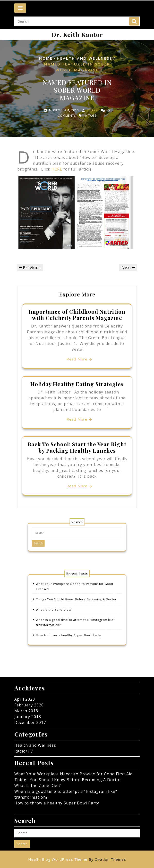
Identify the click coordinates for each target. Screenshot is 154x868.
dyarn (92, 110)
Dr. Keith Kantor (77, 34)
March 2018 (26, 711)
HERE (57, 169)
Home (46, 58)
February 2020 (29, 705)
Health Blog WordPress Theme (77, 859)
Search (134, 20)
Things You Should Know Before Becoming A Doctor (76, 601)
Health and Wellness (85, 58)
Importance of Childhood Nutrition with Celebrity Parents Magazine (77, 315)
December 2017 (30, 722)
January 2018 (28, 717)
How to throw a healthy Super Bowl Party (70, 630)
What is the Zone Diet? (58, 610)
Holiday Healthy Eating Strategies (77, 384)
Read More (77, 359)
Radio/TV (24, 751)
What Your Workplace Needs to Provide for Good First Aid (73, 774)
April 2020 (25, 699)
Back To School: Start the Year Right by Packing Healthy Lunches (77, 447)
